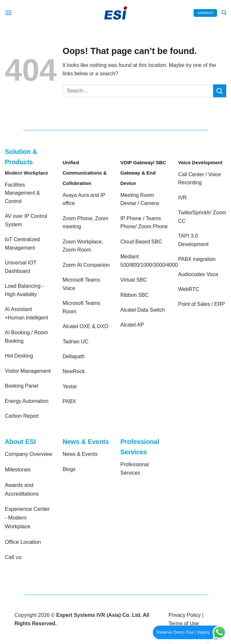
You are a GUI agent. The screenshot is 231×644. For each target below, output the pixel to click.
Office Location (23, 542)
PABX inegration (197, 259)
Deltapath (74, 356)
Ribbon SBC (135, 295)
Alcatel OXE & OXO (85, 326)
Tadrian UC (76, 342)
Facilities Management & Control (22, 193)
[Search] (224, 13)
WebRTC (189, 289)
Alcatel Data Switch (143, 310)
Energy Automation (27, 401)
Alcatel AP (132, 325)
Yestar (70, 386)
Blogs (69, 469)
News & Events (80, 454)
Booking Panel (21, 386)
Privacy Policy (184, 615)
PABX (69, 401)
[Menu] (9, 13)
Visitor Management (28, 371)
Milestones (18, 470)
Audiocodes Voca (198, 274)
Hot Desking (19, 356)
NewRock (74, 371)
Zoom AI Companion (86, 265)
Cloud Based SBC (141, 242)
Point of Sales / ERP (201, 304)
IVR (182, 198)
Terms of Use (184, 623)
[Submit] (220, 91)
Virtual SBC (134, 280)
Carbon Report (22, 416)
